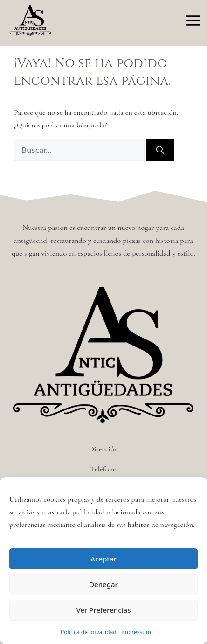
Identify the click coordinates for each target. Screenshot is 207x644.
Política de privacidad (89, 632)
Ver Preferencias (104, 610)
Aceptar (103, 559)
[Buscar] (160, 150)
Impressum (136, 632)
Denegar (103, 584)
